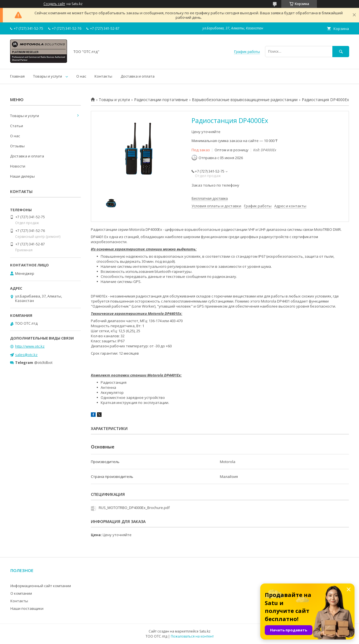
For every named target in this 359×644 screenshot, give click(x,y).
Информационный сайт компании (41, 586)
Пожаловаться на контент (192, 636)
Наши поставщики (27, 608)
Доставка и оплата (138, 76)
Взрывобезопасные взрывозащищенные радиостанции (245, 100)
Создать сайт (54, 4)
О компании (21, 593)
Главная (17, 76)
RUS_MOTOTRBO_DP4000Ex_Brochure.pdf (134, 508)
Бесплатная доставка (210, 198)
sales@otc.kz (26, 355)
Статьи (17, 126)
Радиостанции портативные (161, 100)
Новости (18, 166)
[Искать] (341, 51)
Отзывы (17, 146)
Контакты (103, 76)
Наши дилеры (22, 176)
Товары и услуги (48, 76)
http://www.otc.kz (30, 346)
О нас (81, 76)
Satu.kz (205, 631)
